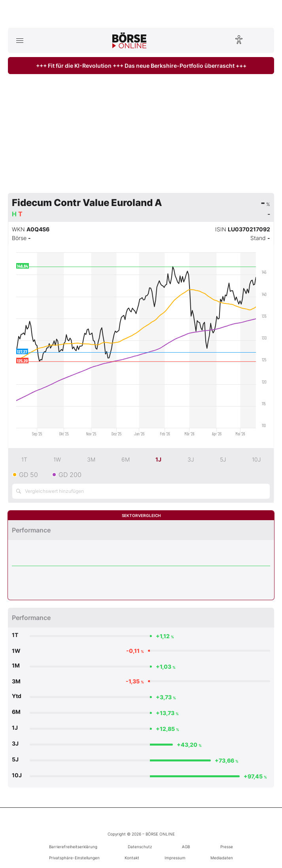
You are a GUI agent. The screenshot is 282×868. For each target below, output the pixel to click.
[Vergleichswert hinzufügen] (141, 491)
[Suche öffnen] (262, 40)
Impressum (175, 858)
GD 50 (28, 475)
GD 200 (70, 475)
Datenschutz (140, 847)
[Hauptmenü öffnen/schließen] (20, 40)
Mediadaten (222, 858)
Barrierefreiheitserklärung (73, 847)
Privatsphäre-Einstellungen (74, 858)
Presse (227, 847)
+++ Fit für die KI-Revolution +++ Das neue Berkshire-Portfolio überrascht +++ (141, 66)
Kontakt (132, 858)
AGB (186, 847)
